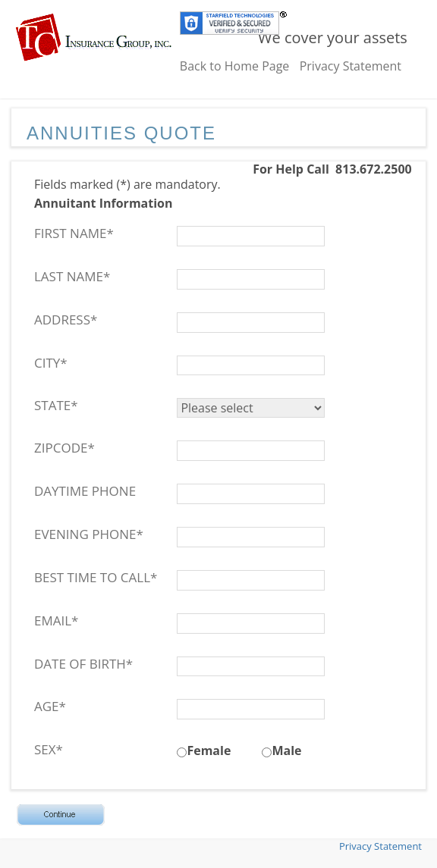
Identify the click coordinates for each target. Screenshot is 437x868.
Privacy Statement (351, 66)
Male (286, 750)
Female (209, 750)
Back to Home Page (235, 66)
